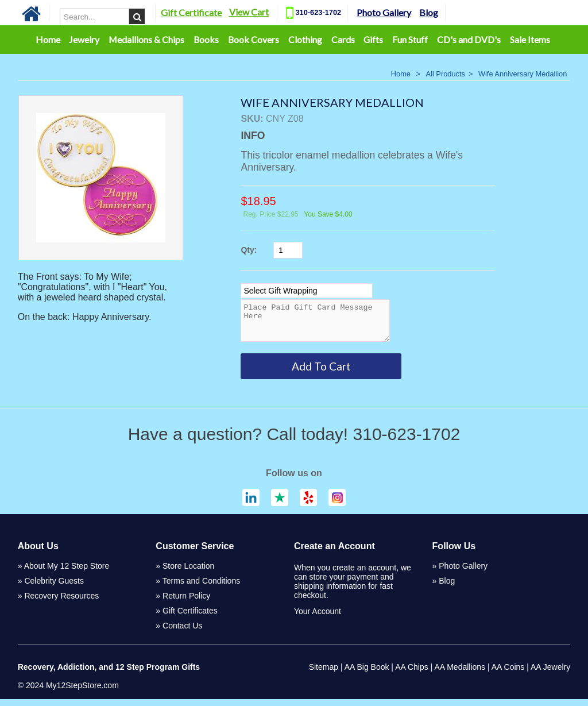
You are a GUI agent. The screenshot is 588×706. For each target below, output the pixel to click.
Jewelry (84, 39)
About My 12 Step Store (67, 573)
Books (206, 39)
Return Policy (186, 603)
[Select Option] (307, 291)
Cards (343, 39)
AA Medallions (460, 674)
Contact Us (182, 632)
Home (48, 39)
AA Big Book (367, 674)
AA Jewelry (550, 674)
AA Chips (412, 674)
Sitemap (324, 674)
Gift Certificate (191, 12)
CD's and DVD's (469, 39)
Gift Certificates (190, 618)
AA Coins (508, 674)
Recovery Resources (61, 603)
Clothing (305, 39)
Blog (429, 12)
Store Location (188, 573)
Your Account (318, 618)
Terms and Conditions (201, 588)
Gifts (373, 39)
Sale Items (530, 39)
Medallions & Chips (146, 39)
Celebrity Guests (54, 588)
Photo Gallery (384, 12)
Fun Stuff (410, 39)
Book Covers (254, 39)
